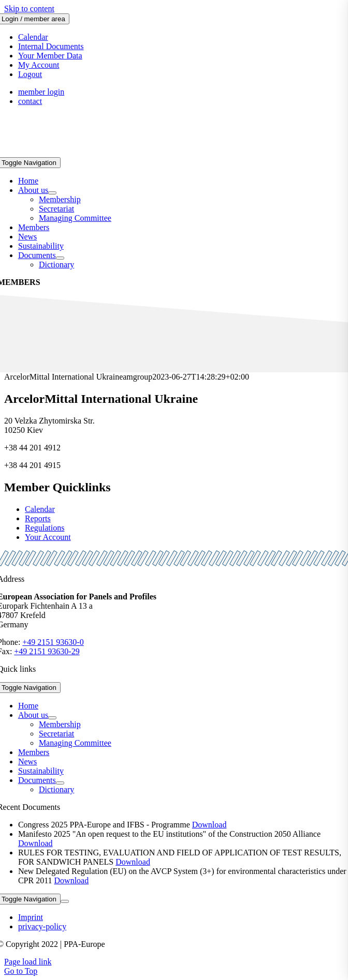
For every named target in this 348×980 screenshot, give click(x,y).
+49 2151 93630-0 (53, 642)
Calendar (40, 509)
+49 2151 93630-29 (47, 651)
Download (209, 825)
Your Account (48, 537)
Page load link (28, 962)
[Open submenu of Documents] (60, 258)
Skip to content (29, 9)
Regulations (45, 528)
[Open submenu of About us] (52, 193)
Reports (38, 518)
